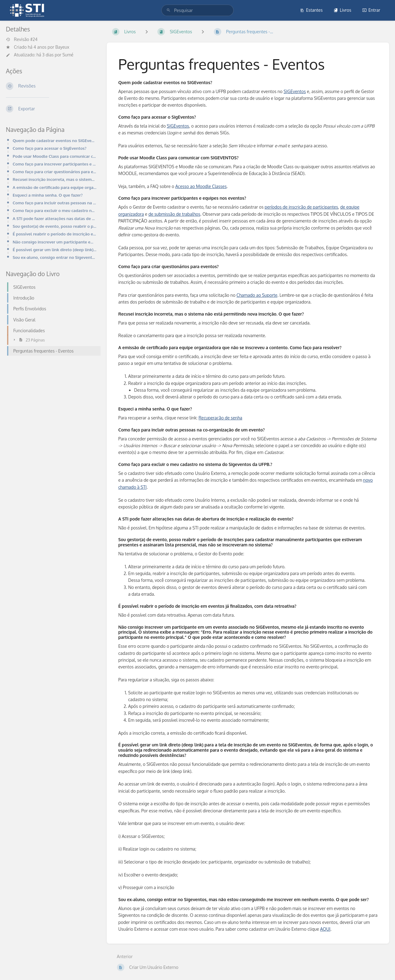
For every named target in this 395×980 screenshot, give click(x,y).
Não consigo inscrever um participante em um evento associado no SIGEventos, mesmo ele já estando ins (55, 242)
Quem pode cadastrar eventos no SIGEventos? (55, 140)
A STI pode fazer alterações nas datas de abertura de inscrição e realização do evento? (55, 218)
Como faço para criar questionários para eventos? (55, 171)
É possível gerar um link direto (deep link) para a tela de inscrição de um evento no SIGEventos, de (55, 249)
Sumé (68, 55)
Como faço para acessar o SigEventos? (50, 148)
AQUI (325, 929)
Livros (342, 10)
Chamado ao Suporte (257, 295)
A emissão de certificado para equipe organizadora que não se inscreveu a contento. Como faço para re (55, 187)
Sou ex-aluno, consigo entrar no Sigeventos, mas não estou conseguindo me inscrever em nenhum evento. (55, 257)
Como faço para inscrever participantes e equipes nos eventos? (55, 164)
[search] (197, 10)
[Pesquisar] (168, 10)
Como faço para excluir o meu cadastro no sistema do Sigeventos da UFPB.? (55, 210)
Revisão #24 (22, 39)
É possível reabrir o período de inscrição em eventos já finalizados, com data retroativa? (55, 234)
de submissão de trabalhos (174, 214)
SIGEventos (295, 91)
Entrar (371, 10)
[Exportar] (51, 109)
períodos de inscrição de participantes (301, 207)
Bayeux (62, 47)
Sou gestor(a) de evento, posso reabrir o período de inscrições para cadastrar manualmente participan (55, 226)
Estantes (311, 10)
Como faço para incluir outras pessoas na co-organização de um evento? (55, 203)
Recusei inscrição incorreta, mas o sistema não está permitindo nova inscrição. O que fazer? (55, 179)
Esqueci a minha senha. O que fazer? (48, 195)
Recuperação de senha (220, 418)
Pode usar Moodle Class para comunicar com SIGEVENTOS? (55, 156)
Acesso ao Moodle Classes (201, 186)
